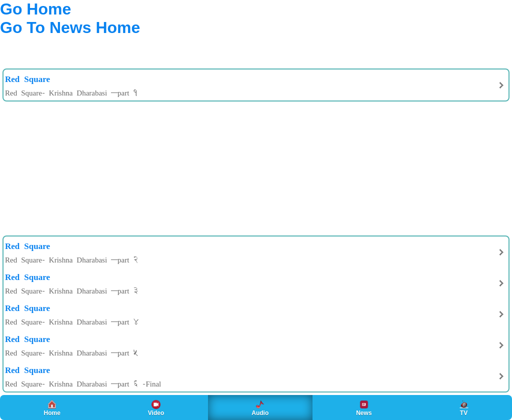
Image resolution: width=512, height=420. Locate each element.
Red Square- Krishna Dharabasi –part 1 (72, 92)
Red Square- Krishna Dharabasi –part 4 (72, 321)
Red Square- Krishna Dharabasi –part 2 (72, 259)
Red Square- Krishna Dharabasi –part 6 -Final (83, 383)
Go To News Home (70, 27)
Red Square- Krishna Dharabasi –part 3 (72, 290)
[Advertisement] (80, 47)
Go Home (35, 9)
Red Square (27, 78)
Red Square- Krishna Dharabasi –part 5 (72, 352)
